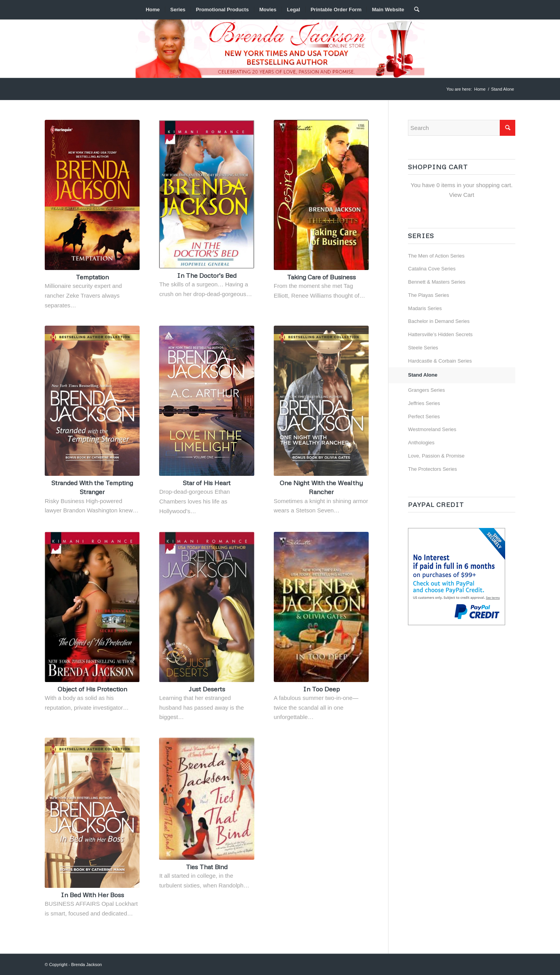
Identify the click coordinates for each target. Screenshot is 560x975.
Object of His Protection (92, 689)
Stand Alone (423, 375)
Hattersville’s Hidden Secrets (440, 334)
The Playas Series (429, 295)
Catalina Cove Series (432, 269)
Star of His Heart (207, 483)
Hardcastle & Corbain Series (440, 361)
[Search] (414, 10)
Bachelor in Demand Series (439, 321)
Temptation (92, 277)
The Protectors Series (432, 469)
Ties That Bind (207, 867)
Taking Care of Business (321, 277)
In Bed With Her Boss (92, 895)
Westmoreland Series (432, 429)
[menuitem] (153, 10)
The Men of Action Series (436, 256)
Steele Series (423, 348)
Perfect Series (424, 416)
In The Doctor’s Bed (207, 275)
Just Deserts (207, 689)
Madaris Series (425, 308)
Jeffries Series (424, 403)
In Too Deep (321, 689)
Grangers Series (426, 390)
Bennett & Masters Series (437, 282)
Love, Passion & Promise (436, 456)
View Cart (462, 195)
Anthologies (421, 443)
